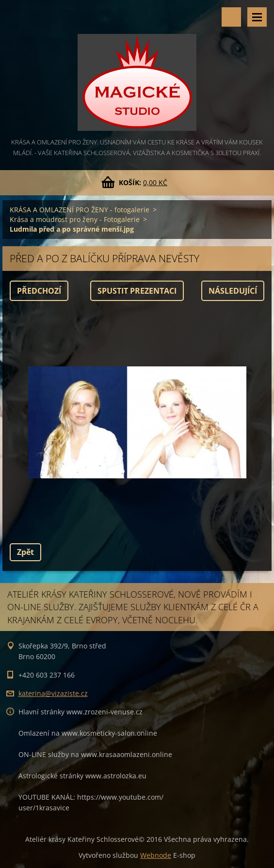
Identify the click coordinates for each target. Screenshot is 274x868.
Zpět (25, 552)
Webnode (156, 855)
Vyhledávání (231, 17)
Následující (233, 291)
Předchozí (39, 291)
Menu (257, 17)
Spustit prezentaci (137, 291)
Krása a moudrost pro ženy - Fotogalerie (75, 219)
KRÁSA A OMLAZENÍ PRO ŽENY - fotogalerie (80, 210)
